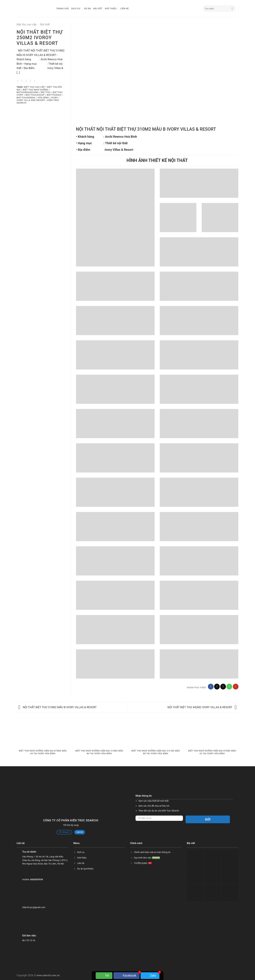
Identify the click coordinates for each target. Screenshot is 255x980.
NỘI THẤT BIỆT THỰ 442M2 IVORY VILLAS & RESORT (202, 707)
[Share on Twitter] (23, 81)
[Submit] (232, 9)
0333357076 (37, 879)
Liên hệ (124, 8)
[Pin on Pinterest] (31, 81)
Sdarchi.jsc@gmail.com (34, 907)
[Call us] (229, 687)
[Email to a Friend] (27, 81)
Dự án (88, 8)
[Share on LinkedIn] (35, 81)
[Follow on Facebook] (211, 687)
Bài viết (98, 8)
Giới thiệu (111, 8)
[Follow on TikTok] (217, 687)
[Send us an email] (223, 687)
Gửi (208, 819)
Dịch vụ (76, 8)
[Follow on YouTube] (236, 687)
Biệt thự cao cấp (27, 24)
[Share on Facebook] (19, 81)
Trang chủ (63, 8)
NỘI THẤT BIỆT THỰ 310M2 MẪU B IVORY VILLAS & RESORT (58, 707)
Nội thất (45, 24)
